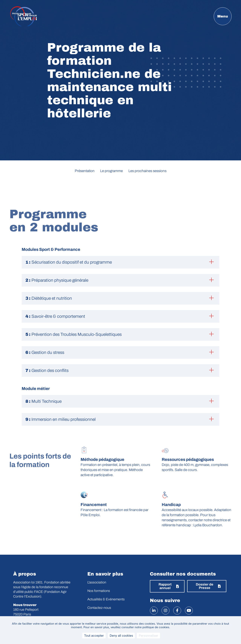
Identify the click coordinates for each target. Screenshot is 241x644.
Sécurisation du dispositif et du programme (69, 262)
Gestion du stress (45, 352)
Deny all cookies (121, 636)
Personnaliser (148, 636)
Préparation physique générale (57, 280)
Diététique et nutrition (49, 298)
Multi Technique (43, 401)
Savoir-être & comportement (55, 316)
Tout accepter (94, 636)
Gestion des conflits (47, 371)
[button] (120, 262)
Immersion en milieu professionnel (61, 419)
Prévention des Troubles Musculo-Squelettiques (74, 334)
